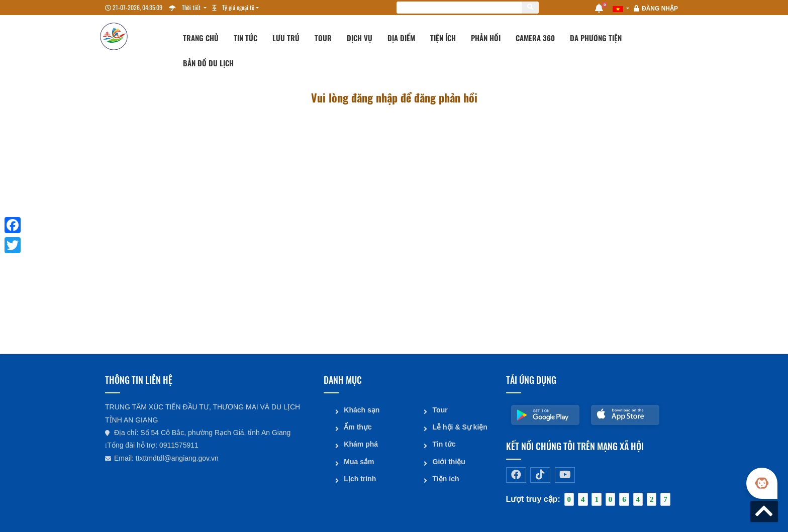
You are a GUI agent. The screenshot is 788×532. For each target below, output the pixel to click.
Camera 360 (535, 38)
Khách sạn (362, 409)
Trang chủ (201, 38)
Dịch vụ (360, 38)
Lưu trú (286, 38)
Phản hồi (486, 38)
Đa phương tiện (596, 38)
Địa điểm (401, 38)
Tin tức (245, 38)
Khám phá (361, 444)
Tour (323, 38)
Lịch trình (360, 478)
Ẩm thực (358, 427)
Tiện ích (443, 38)
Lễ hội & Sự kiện (460, 427)
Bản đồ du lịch (208, 63)
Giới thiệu (449, 461)
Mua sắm (359, 461)
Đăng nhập (660, 9)
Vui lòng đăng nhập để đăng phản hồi (394, 98)
